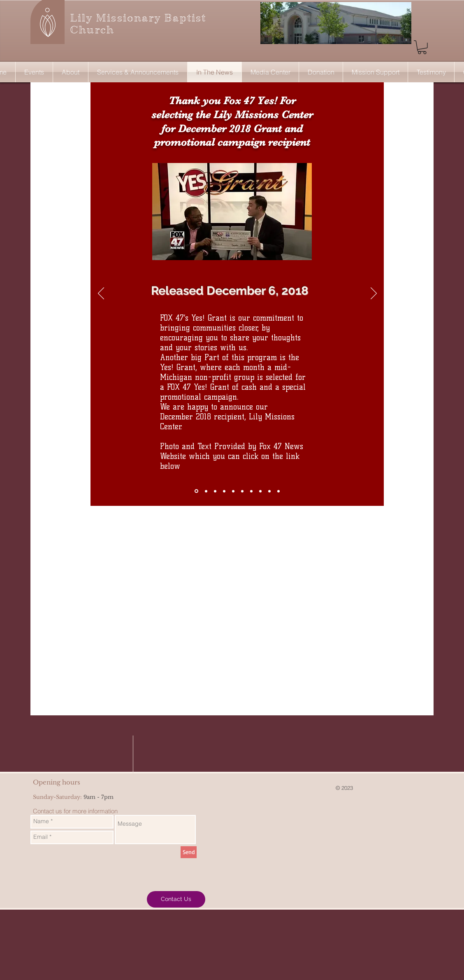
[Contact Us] (176, 899)
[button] (422, 47)
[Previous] (101, 294)
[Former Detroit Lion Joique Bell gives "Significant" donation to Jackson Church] (215, 491)
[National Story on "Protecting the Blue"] (242, 491)
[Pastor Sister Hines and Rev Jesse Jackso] (251, 491)
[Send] (189, 852)
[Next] (374, 294)
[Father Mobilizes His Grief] (260, 491)
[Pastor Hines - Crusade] (269, 491)
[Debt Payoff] (206, 491)
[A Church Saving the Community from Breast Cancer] (233, 491)
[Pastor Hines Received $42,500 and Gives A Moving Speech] (224, 491)
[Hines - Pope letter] (278, 491)
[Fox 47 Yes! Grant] (196, 491)
